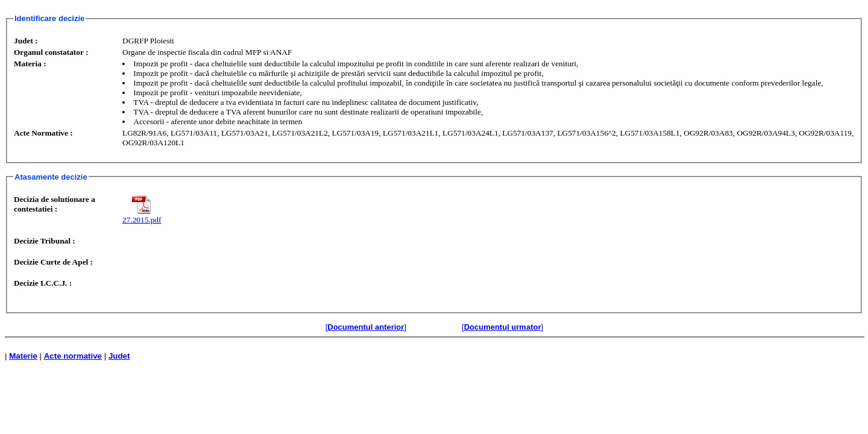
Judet (119, 356)
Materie (23, 356)
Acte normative (73, 356)
